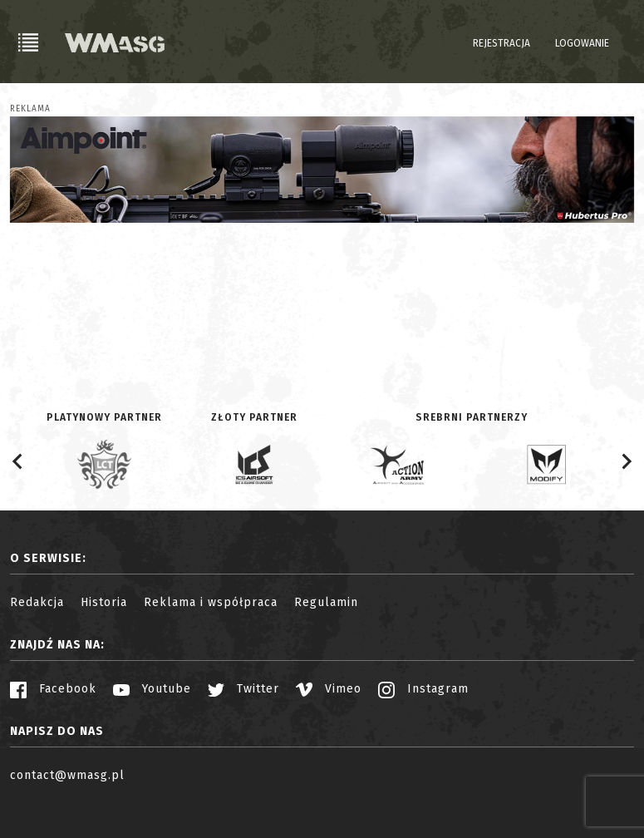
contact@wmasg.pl (67, 775)
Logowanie (582, 43)
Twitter (243, 689)
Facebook (53, 689)
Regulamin (326, 602)
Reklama (30, 109)
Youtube (152, 689)
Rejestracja (501, 43)
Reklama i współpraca (211, 602)
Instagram (423, 689)
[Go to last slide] (18, 461)
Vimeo (329, 689)
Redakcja (37, 602)
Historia (104, 602)
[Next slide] (626, 461)
